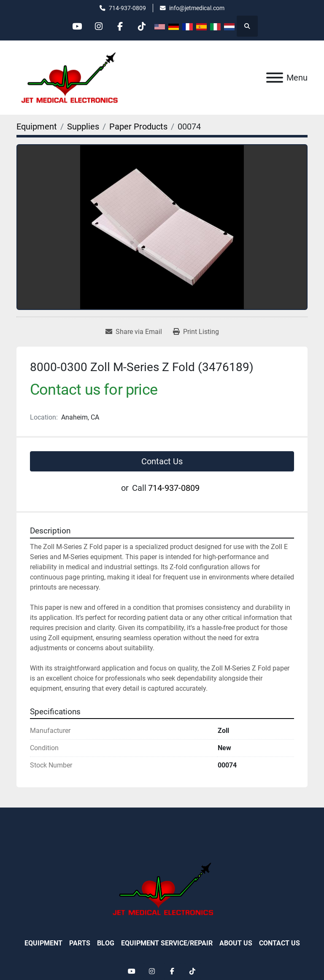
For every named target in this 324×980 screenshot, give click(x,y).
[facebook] (120, 26)
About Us (236, 943)
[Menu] (275, 78)
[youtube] (77, 26)
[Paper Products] (138, 127)
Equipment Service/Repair (167, 943)
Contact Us (162, 461)
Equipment (43, 943)
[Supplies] (83, 127)
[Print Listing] (196, 332)
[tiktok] (142, 26)
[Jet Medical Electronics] (162, 888)
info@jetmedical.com (197, 8)
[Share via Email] (134, 332)
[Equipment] (37, 127)
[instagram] (99, 26)
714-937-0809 (127, 8)
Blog (106, 943)
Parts (80, 943)
